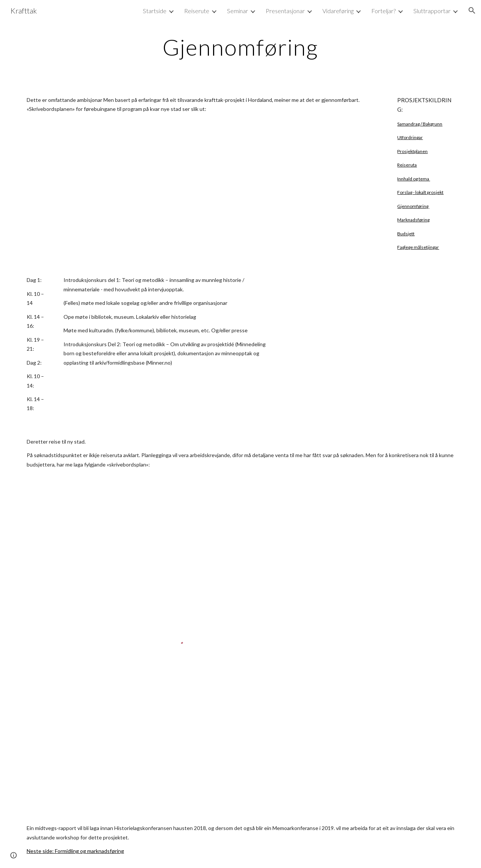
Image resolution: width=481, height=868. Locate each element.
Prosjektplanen (412, 151)
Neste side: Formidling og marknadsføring (75, 851)
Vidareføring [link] (338, 11)
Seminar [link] (237, 11)
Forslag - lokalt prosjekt (420, 192)
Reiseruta (407, 165)
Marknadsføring (413, 220)
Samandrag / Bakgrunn (420, 124)
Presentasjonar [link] (285, 11)
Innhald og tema (414, 179)
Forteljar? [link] (383, 11)
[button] (472, 11)
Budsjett (406, 234)
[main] (240, 47)
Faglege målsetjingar (418, 247)
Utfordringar (410, 137)
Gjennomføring (413, 206)
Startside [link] (155, 11)
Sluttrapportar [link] (432, 11)
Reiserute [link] (197, 11)
